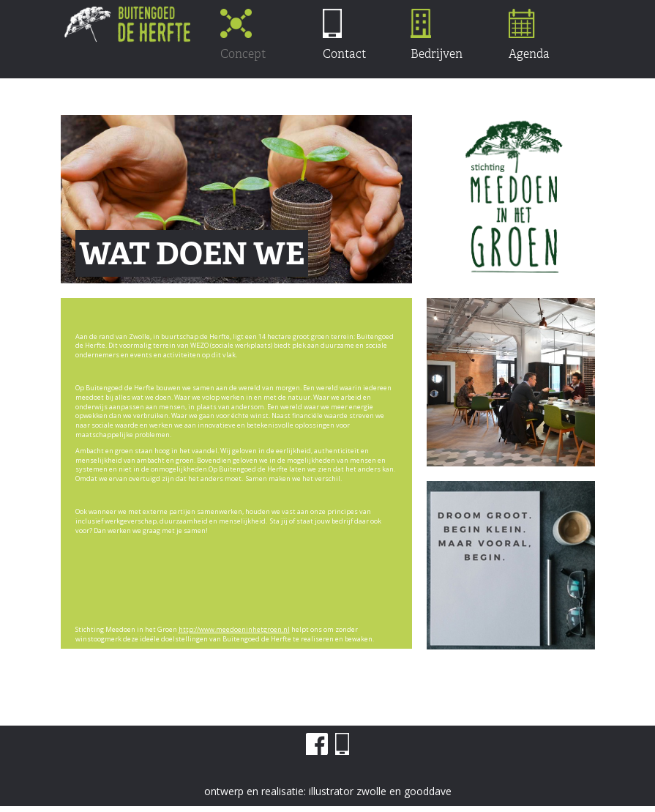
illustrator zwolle (348, 791)
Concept (243, 35)
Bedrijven (437, 35)
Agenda (529, 35)
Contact (344, 35)
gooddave (428, 791)
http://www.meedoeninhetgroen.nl (234, 629)
